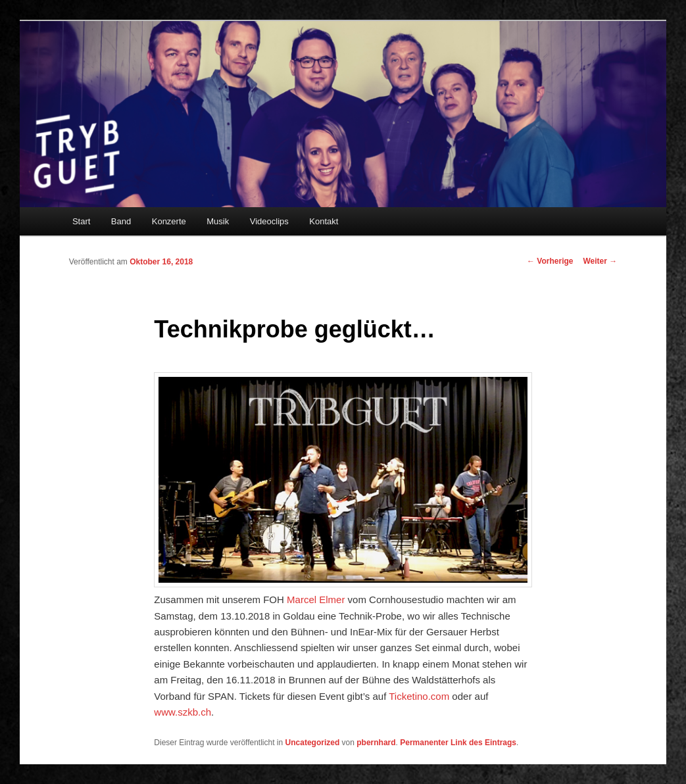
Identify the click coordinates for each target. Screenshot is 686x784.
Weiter (600, 261)
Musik (218, 221)
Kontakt (324, 221)
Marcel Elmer (316, 600)
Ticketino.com (419, 696)
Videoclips (269, 221)
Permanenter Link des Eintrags (458, 743)
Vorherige (550, 261)
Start (81, 221)
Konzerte (169, 221)
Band (121, 221)
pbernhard (376, 743)
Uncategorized (313, 743)
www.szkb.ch (183, 712)
